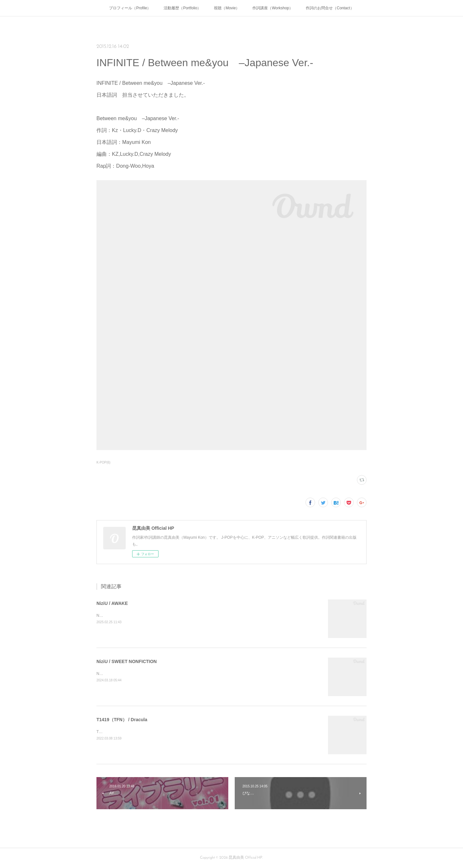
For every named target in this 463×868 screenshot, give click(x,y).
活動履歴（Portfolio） (182, 8)
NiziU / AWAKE (112, 603)
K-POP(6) (103, 462)
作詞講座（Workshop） (273, 8)
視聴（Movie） (227, 8)
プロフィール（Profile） (130, 8)
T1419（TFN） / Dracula (122, 720)
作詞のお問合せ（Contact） (330, 8)
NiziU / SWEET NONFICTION (127, 661)
